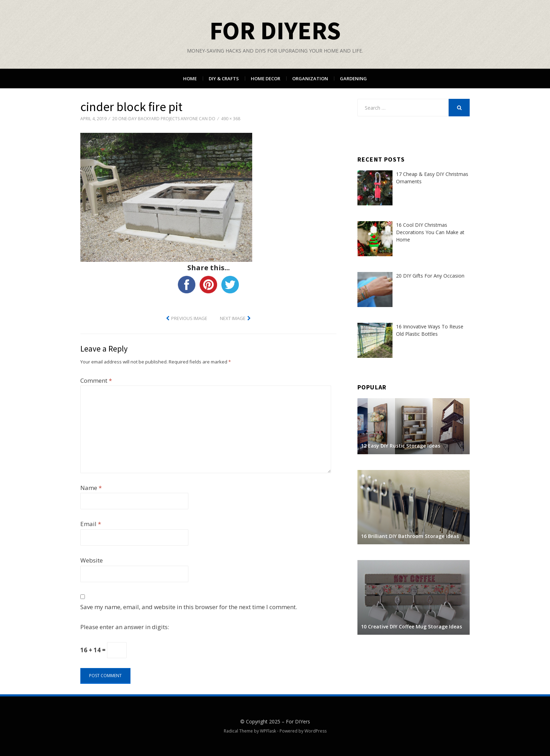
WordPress (316, 731)
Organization (310, 79)
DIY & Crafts (224, 79)
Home (190, 79)
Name (91, 488)
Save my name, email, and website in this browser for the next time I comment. (189, 607)
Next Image (233, 318)
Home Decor (266, 79)
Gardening (353, 79)
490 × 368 (231, 119)
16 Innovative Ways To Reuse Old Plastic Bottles (430, 330)
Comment (96, 380)
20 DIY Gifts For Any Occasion (430, 276)
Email (91, 524)
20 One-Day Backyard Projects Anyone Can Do (164, 119)
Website (92, 560)
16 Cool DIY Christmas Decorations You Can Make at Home (430, 232)
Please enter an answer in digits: (125, 627)
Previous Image (189, 318)
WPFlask (268, 731)
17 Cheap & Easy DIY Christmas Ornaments (432, 178)
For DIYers (275, 30)
